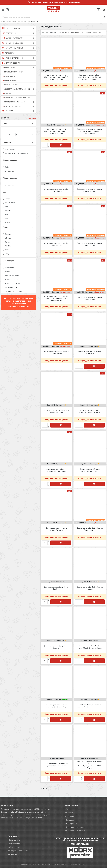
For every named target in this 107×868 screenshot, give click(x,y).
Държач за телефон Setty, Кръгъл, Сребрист (57, 588)
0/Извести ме (65, 71)
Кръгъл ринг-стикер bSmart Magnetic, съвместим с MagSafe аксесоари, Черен (56, 131)
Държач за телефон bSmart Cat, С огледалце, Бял (90, 352)
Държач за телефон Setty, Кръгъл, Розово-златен (90, 529)
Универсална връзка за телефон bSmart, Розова (90, 298)
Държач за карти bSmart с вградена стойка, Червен (56, 470)
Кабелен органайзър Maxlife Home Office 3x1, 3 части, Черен (57, 706)
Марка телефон (10, 160)
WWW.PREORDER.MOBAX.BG (19, 307)
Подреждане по (64, 32)
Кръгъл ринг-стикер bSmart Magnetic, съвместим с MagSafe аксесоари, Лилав (56, 77)
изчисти (33, 118)
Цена (5, 123)
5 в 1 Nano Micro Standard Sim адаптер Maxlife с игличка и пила (90, 706)
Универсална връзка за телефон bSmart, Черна (57, 352)
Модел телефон (10, 178)
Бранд (6, 227)
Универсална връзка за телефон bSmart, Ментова (57, 244)
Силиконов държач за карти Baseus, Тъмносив (57, 529)
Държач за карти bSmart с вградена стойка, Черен (90, 470)
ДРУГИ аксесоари (14, 22)
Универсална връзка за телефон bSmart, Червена (90, 190)
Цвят (5, 192)
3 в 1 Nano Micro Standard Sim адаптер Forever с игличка (57, 765)
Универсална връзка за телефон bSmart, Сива (90, 244)
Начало (4, 22)
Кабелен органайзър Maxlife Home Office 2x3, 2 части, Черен (90, 647)
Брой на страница (92, 32)
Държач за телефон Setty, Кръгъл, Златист (57, 647)
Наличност (8, 142)
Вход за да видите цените (57, 85)
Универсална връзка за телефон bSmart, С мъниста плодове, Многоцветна (57, 298)
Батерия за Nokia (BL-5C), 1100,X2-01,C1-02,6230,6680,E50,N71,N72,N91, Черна (90, 765)
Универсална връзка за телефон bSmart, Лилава (57, 190)
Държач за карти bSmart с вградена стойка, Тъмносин (90, 411)
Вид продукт (9, 261)
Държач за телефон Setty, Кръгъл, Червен (90, 588)
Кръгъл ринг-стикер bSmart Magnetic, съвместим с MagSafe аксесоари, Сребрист (90, 77)
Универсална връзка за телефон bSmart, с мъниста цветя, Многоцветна (90, 131)
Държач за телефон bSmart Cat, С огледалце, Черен (56, 411)
